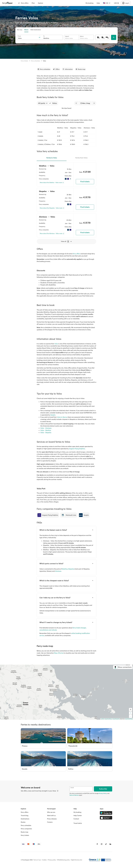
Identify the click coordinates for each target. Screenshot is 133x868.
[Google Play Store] (106, 813)
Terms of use (37, 860)
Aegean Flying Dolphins (77, 449)
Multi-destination (36, 30)
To (44, 36)
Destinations (25, 819)
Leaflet (102, 719)
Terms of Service (74, 795)
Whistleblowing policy (63, 860)
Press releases (52, 819)
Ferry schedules (35, 61)
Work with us (51, 815)
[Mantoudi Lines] (69, 515)
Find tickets (85, 182)
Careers (50, 822)
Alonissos (58, 571)
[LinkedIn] (110, 844)
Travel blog (25, 815)
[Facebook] (97, 844)
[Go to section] (44, 69)
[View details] (58, 791)
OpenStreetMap (129, 719)
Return (26, 30)
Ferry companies (26, 829)
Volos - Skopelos (46, 432)
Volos (44, 61)
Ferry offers (23, 3)
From (19, 36)
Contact (76, 819)
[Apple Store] (106, 818)
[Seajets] (84, 515)
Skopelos (71, 569)
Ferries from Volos (81, 158)
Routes (23, 822)
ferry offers (77, 254)
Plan (33, 3)
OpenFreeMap (108, 719)
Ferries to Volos (52, 158)
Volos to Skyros (62, 417)
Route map (25, 832)
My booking (89, 3)
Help (98, 3)
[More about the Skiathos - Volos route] (52, 183)
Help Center (78, 815)
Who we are (51, 812)
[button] (50, 103)
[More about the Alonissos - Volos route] (52, 234)
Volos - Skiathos (46, 430)
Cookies (44, 860)
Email (72, 788)
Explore (41, 3)
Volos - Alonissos (46, 428)
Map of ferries (59, 653)
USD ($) (116, 3)
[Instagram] (102, 844)
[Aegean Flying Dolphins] (48, 515)
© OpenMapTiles (116, 719)
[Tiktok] (106, 844)
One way (20, 30)
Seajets (53, 415)
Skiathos (65, 569)
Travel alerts (78, 823)
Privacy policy (52, 860)
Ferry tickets (24, 61)
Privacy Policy (103, 793)
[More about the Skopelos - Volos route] (52, 208)
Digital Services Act (77, 860)
